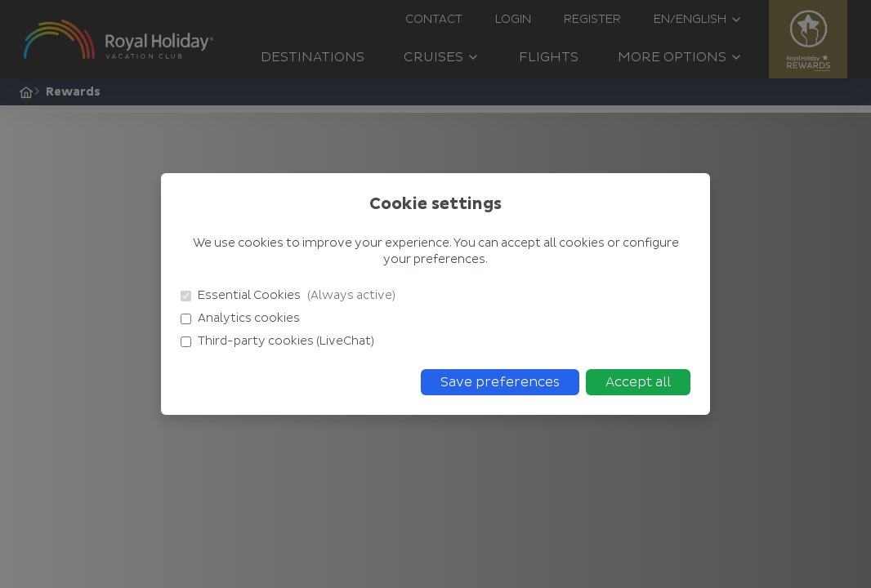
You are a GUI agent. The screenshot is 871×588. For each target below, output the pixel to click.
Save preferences (500, 382)
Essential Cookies (288, 296)
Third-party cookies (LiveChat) (277, 341)
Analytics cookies (240, 318)
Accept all (638, 382)
